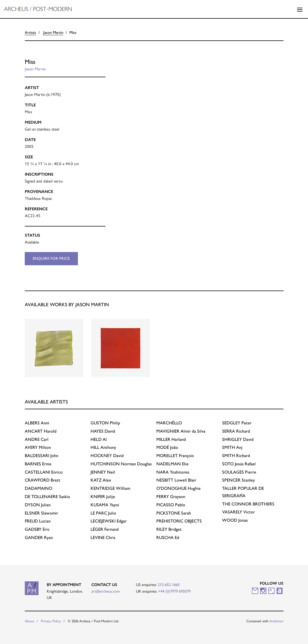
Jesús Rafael (239, 464)
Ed (168, 537)
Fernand (105, 529)
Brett (43, 480)
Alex (101, 480)
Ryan (39, 537)
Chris (103, 537)
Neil (103, 472)
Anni (37, 423)
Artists (30, 32)
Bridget (169, 529)
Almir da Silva (181, 431)
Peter (237, 423)
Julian (38, 505)
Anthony (103, 447)
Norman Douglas (121, 464)
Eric (37, 529)
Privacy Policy (51, 621)
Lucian (38, 521)
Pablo (171, 505)
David (103, 431)
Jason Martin (53, 32)
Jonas (235, 520)
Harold (41, 431)
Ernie (38, 464)
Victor (239, 512)
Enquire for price (51, 258)
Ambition (276, 621)
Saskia (47, 497)
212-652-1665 (169, 585)
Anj (232, 447)
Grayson (171, 497)
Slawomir (41, 513)
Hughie (178, 488)
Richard (236, 431)
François (175, 456)
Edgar (109, 521)
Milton (38, 447)
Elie (172, 464)
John (42, 456)
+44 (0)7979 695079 (174, 591)
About (30, 621)
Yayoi (105, 505)
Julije (103, 497)
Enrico (44, 472)
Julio (103, 513)
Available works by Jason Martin (67, 304)
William (110, 488)
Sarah (174, 513)
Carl (37, 439)
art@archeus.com (106, 591)
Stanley (239, 480)
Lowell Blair (176, 480)
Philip (105, 423)
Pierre (239, 472)
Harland (171, 439)
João (167, 447)
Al (99, 439)
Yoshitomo (173, 472)
